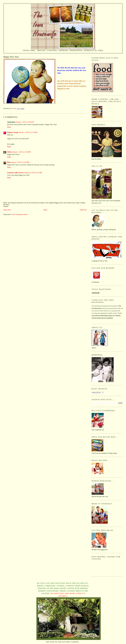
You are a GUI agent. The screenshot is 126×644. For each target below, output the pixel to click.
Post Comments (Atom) (20, 214)
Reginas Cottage (13, 132)
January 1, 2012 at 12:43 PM (20, 162)
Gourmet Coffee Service (15, 173)
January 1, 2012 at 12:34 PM (22, 152)
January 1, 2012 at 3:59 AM (25, 122)
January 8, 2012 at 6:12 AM (33, 173)
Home (45, 210)
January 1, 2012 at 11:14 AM (28, 132)
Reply (9, 127)
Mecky (10, 152)
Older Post (83, 210)
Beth (9, 162)
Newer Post (7, 210)
